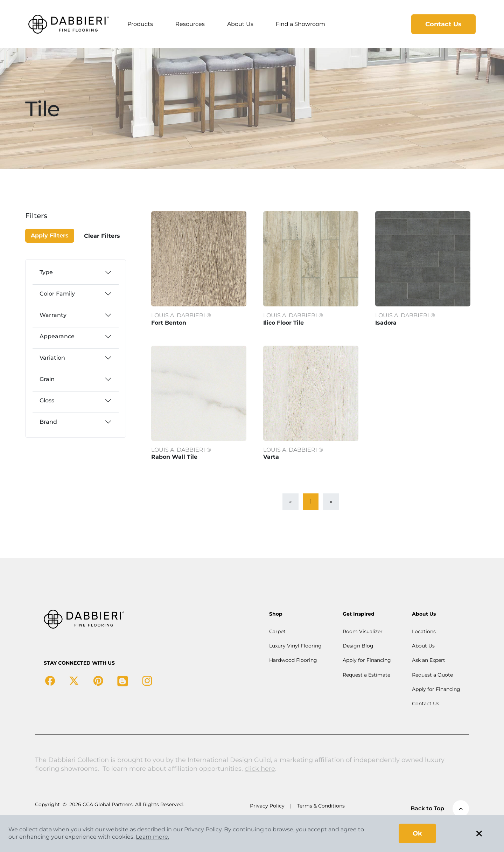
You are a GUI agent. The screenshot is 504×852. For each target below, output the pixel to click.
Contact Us (443, 24)
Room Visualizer (363, 631)
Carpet (277, 631)
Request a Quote (432, 675)
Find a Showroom (300, 24)
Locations (424, 631)
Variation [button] (52, 358)
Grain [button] (47, 379)
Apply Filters (50, 235)
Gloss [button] (47, 400)
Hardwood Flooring (293, 660)
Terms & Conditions (321, 806)
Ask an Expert (429, 660)
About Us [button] (240, 24)
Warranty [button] (53, 315)
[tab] (76, 272)
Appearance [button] (57, 336)
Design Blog (358, 646)
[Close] (50, 220)
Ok (417, 833)
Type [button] (46, 272)
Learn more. (152, 837)
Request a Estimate (366, 675)
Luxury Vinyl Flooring (295, 646)
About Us (423, 646)
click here (260, 769)
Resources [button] (190, 24)
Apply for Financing (367, 660)
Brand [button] (48, 422)
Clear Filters (102, 236)
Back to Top (440, 809)
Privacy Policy (267, 806)
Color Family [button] (57, 294)
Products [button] (140, 24)
